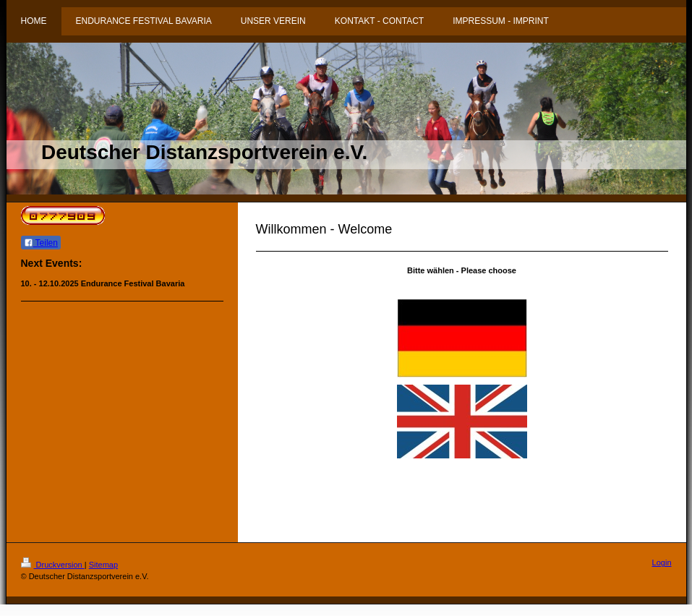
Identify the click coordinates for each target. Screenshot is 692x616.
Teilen (41, 243)
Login (662, 562)
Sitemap (103, 565)
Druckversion (53, 565)
